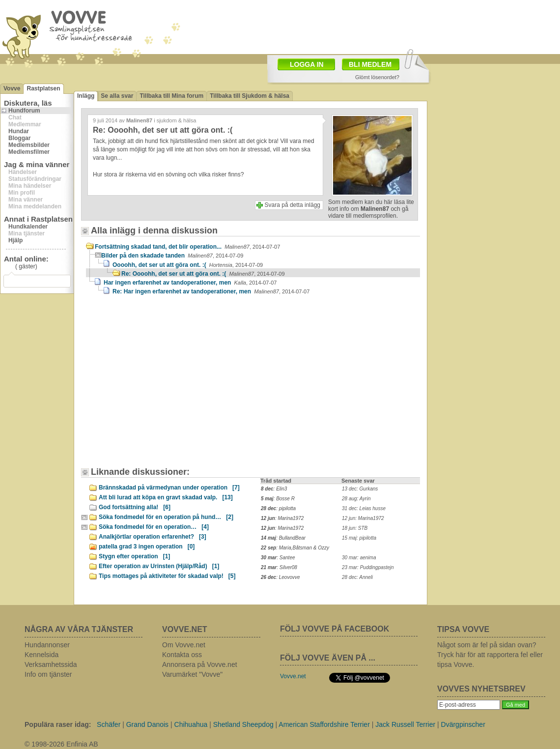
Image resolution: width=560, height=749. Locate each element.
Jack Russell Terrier (405, 724)
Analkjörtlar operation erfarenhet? (153, 537)
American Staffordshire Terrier (324, 724)
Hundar (19, 131)
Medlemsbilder (29, 145)
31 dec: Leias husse (364, 508)
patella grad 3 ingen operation (147, 547)
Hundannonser (47, 645)
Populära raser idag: (58, 724)
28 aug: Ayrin (356, 499)
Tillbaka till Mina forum (171, 96)
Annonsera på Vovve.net (200, 664)
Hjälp (15, 240)
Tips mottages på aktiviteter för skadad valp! (167, 576)
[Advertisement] (166, 386)
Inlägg (86, 96)
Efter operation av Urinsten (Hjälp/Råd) (159, 566)
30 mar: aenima (359, 558)
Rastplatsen (43, 88)
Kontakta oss (182, 655)
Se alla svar (117, 96)
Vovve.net (293, 676)
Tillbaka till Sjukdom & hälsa (250, 96)
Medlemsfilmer (29, 152)
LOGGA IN (307, 64)
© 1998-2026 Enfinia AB (61, 744)
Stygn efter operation (134, 556)
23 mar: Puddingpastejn (368, 567)
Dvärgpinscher (463, 724)
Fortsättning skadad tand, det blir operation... (187, 247)
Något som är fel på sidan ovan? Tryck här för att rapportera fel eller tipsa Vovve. (490, 655)
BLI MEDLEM (370, 64)
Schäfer (109, 724)
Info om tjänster (48, 674)
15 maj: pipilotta (359, 538)
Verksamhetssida (51, 664)
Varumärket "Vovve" (192, 674)
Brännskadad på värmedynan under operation (169, 488)
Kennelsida (42, 655)
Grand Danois (147, 724)
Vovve (12, 88)
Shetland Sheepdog (243, 724)
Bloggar (19, 138)
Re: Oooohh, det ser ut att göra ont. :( (203, 274)
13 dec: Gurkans (360, 489)
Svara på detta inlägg (293, 205)
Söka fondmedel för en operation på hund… (166, 517)
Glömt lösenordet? (377, 77)
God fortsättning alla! (135, 507)
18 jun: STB (355, 528)
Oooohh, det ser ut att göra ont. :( (188, 265)
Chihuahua (191, 724)
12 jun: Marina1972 (363, 518)
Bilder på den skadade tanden (172, 256)
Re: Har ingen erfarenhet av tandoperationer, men (211, 291)
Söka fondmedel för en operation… (154, 527)
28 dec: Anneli (357, 577)
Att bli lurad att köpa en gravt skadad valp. (166, 497)
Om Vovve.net (184, 645)
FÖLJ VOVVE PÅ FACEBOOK (335, 629)
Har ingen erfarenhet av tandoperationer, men (190, 283)
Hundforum (24, 111)
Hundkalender (28, 227)
